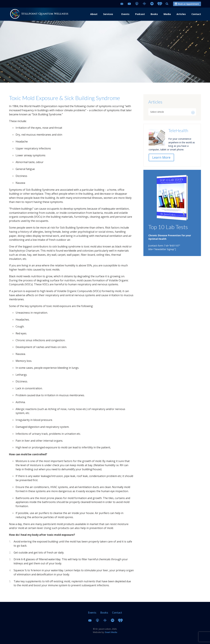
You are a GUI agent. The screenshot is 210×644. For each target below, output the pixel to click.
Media (167, 14)
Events (125, 14)
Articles (181, 14)
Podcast (140, 14)
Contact (196, 14)
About (94, 14)
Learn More (161, 157)
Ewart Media (111, 632)
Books (154, 14)
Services (108, 14)
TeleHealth (178, 130)
